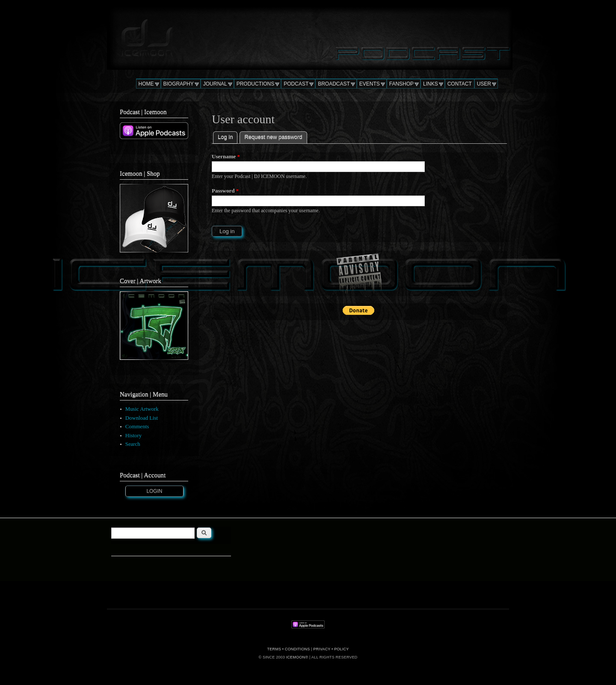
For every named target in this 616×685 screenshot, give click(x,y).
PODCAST (296, 84)
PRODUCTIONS (256, 84)
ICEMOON (296, 657)
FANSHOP (401, 84)
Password (225, 191)
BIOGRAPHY (179, 84)
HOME (146, 84)
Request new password (273, 137)
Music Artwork (142, 409)
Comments (137, 427)
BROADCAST (334, 84)
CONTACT (460, 84)
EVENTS (370, 84)
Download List (142, 418)
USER (484, 84)
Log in (228, 136)
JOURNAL (215, 84)
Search (133, 444)
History (133, 436)
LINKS (431, 84)
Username (226, 156)
